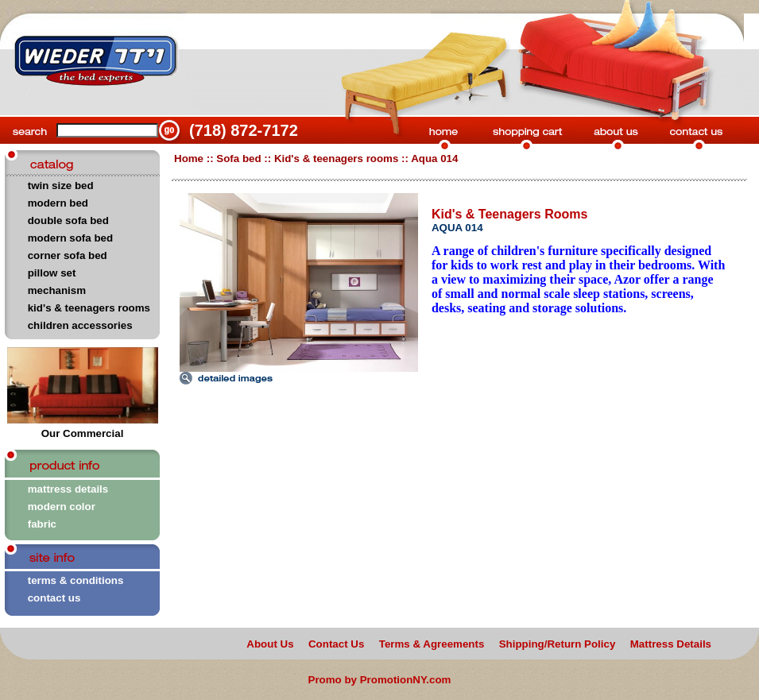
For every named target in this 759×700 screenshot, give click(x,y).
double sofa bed (68, 220)
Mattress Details (671, 644)
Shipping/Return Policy (558, 644)
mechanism (57, 290)
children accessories (80, 325)
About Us (270, 644)
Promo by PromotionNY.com (380, 680)
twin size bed (61, 186)
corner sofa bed (68, 255)
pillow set (52, 273)
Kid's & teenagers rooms (337, 159)
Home (189, 159)
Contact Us (336, 644)
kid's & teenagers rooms (89, 308)
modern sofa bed (70, 238)
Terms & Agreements (432, 644)
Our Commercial (83, 429)
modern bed (58, 203)
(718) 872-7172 (244, 130)
